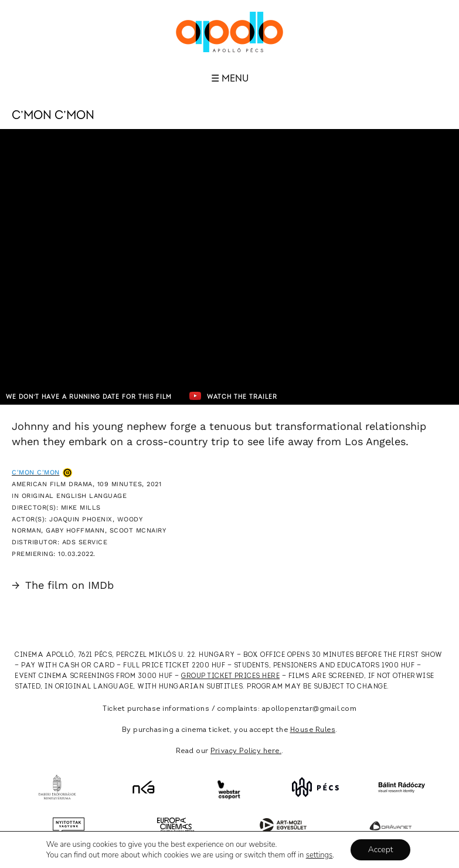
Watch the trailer (233, 396)
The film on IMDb (63, 585)
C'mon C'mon (36, 472)
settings (319, 855)
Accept (381, 850)
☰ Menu (230, 79)
